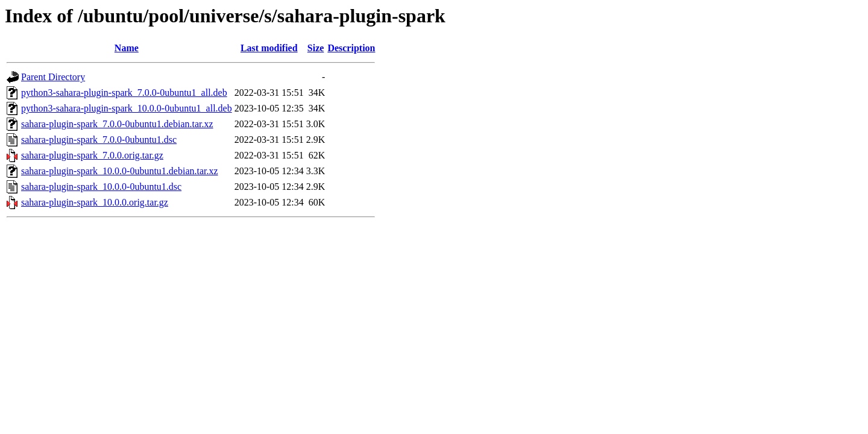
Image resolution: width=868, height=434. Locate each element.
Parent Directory (53, 77)
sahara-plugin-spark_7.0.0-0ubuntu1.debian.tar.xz (117, 124)
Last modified (269, 48)
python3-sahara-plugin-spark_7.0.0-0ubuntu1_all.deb (124, 93)
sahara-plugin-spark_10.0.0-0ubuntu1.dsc (101, 187)
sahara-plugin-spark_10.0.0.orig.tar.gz (95, 202)
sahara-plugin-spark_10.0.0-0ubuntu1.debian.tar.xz (120, 171)
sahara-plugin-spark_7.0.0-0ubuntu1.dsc (99, 140)
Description (351, 48)
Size (316, 48)
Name (127, 48)
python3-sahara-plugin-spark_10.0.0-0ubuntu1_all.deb (127, 108)
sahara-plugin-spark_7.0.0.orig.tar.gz (92, 155)
